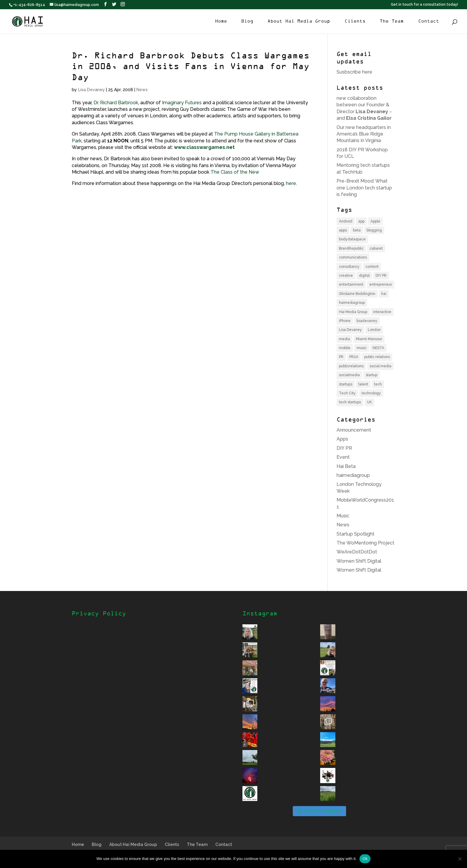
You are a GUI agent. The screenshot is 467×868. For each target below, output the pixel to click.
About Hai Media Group (299, 21)
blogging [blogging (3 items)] (374, 230)
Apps (342, 439)
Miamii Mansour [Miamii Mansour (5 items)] (369, 339)
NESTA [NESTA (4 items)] (378, 348)
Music (343, 516)
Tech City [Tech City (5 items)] (347, 393)
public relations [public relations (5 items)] (377, 357)
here (291, 183)
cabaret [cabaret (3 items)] (376, 248)
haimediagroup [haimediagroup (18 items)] (352, 303)
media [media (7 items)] (344, 339)
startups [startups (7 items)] (346, 384)
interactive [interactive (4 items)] (382, 312)
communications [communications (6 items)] (353, 257)
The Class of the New (235, 172)
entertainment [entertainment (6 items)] (351, 284)
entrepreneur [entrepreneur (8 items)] (381, 284)
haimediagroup (353, 475)
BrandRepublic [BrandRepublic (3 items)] (351, 248)
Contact (429, 21)
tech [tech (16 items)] (378, 384)
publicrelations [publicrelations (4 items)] (351, 366)
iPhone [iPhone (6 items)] (345, 321)
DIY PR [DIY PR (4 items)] (381, 276)
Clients (355, 21)
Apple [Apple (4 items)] (375, 221)
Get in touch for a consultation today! (424, 5)
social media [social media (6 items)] (380, 366)
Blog (247, 21)
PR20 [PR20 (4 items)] (354, 357)
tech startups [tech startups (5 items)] (350, 402)
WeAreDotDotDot (357, 552)
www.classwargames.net (204, 147)
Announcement (354, 430)
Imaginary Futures (182, 103)
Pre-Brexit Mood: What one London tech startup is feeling (364, 188)
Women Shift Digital (359, 561)
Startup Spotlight (355, 534)
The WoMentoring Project (365, 543)
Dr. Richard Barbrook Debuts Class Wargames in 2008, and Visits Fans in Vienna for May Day (191, 67)
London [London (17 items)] (374, 330)
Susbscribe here (354, 72)
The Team (392, 21)
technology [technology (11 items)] (371, 393)
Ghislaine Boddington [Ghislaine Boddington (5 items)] (357, 294)
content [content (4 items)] (372, 267)
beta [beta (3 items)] (357, 230)
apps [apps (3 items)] (343, 230)
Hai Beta (346, 466)
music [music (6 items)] (362, 348)
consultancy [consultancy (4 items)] (349, 267)
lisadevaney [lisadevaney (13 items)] (367, 321)
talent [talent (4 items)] (363, 384)
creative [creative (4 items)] (346, 276)
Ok (365, 859)
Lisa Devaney (91, 90)
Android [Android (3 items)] (346, 221)
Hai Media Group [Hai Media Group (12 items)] (353, 312)
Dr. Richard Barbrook (116, 103)
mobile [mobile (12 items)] (345, 348)
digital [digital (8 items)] (364, 276)
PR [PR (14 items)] (341, 357)
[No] (460, 859)
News (142, 90)
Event (343, 457)
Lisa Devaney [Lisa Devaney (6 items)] (350, 330)
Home (221, 21)
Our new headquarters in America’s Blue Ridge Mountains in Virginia (364, 134)
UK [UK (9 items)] (369, 402)
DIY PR (344, 448)
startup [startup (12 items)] (372, 375)
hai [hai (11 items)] (384, 294)
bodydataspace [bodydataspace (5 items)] (352, 239)
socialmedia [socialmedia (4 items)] (349, 375)
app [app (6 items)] (361, 221)
